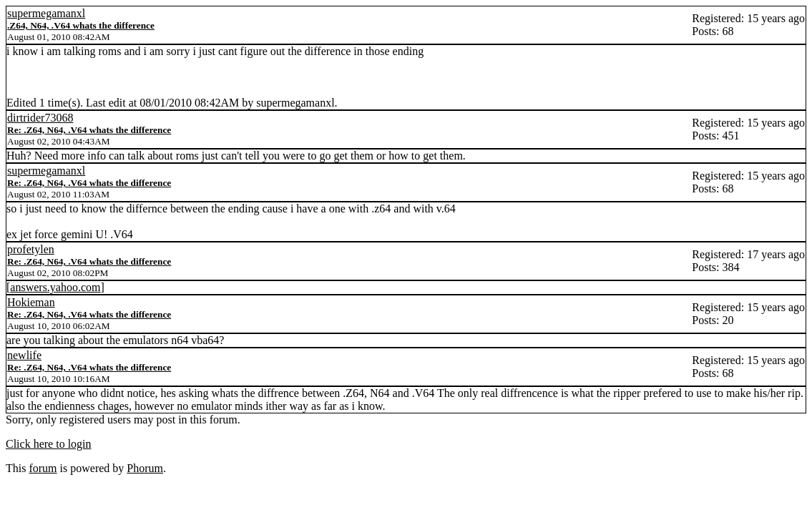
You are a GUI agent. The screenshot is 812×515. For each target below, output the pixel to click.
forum (43, 468)
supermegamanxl (46, 13)
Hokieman (31, 302)
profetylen (31, 249)
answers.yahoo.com (55, 287)
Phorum (145, 468)
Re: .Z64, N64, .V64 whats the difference (89, 130)
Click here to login (49, 444)
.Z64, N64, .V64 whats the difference (81, 25)
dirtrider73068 (40, 118)
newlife (24, 355)
